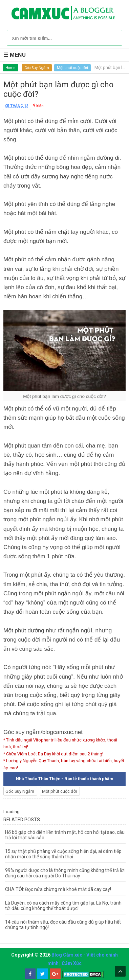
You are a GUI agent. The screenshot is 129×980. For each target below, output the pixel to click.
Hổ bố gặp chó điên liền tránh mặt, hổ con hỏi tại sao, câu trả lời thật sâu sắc (65, 835)
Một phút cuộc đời (72, 68)
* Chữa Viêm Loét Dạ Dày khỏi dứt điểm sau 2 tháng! (53, 754)
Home (10, 68)
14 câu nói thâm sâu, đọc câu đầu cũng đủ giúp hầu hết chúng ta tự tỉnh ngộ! (63, 925)
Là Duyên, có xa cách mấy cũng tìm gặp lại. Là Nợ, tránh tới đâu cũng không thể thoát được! (63, 906)
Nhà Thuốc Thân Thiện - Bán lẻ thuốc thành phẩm (64, 779)
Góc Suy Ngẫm (37, 68)
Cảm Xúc (72, 963)
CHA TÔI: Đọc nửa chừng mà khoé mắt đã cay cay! (58, 889)
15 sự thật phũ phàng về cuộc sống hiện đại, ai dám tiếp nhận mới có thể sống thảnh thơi (63, 854)
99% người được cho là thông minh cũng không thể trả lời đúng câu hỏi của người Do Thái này (65, 873)
